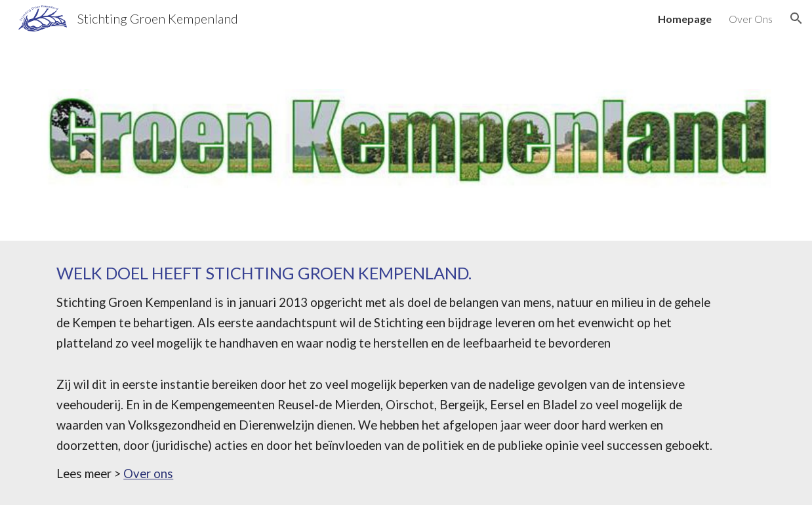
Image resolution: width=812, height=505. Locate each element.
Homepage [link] (685, 19)
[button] (796, 18)
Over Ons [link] (751, 19)
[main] (406, 373)
